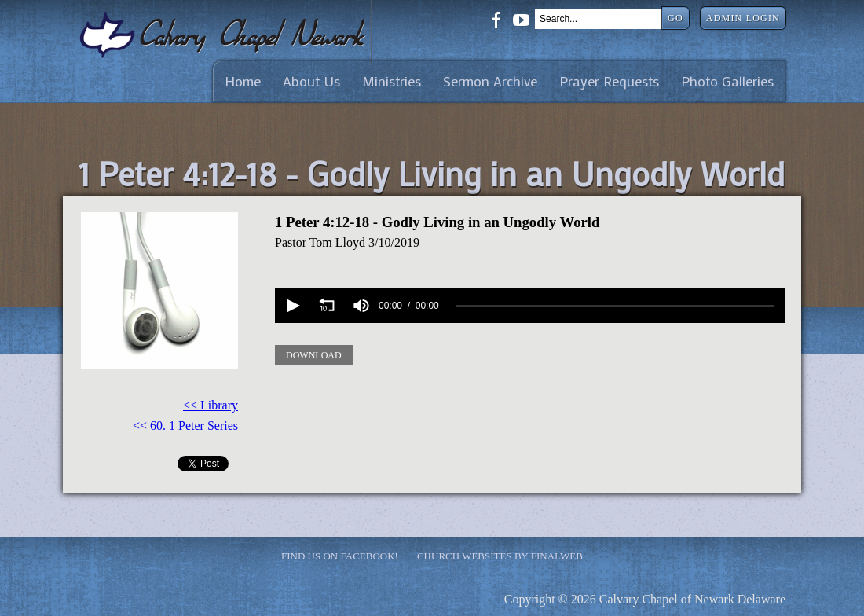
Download (314, 355)
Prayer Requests (609, 81)
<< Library (211, 405)
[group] (361, 306)
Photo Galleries (727, 81)
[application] (530, 306)
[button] (292, 306)
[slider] (615, 305)
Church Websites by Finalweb (500, 556)
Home (243, 81)
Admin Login (743, 18)
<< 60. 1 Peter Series (185, 425)
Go (675, 18)
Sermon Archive (490, 81)
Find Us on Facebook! (340, 556)
